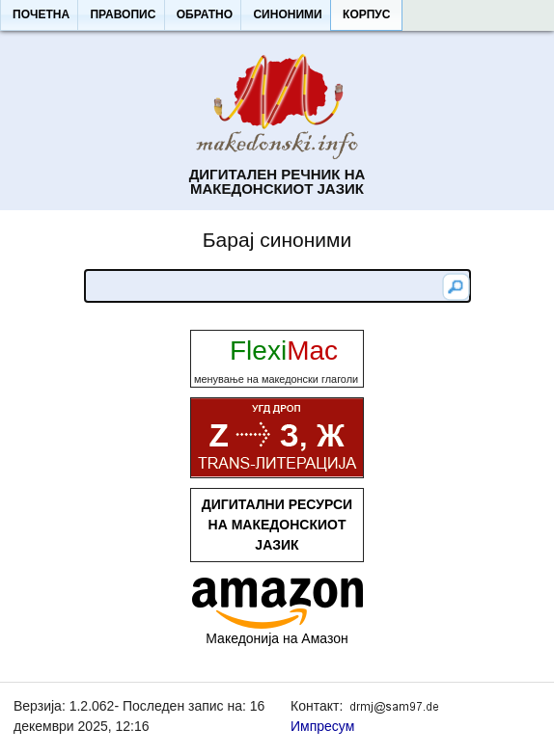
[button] (41, 15)
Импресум (322, 726)
